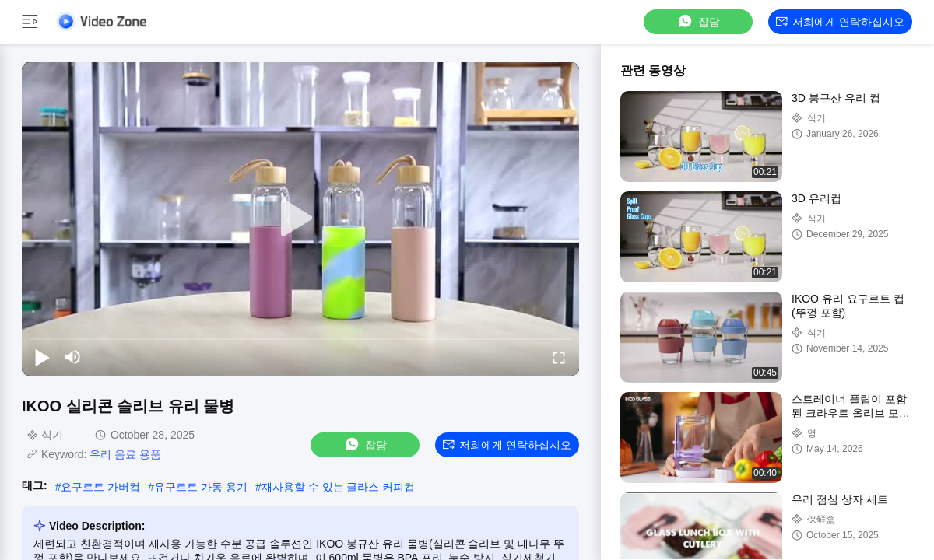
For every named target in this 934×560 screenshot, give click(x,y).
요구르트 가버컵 (100, 487)
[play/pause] (42, 357)
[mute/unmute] (73, 357)
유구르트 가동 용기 (201, 487)
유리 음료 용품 (125, 454)
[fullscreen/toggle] (559, 357)
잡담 (698, 21)
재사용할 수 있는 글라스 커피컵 (339, 487)
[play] (300, 219)
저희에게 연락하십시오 (840, 22)
